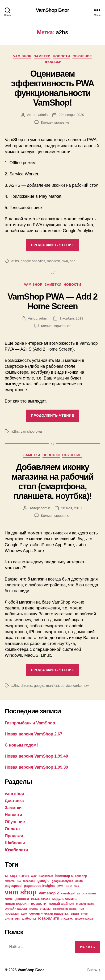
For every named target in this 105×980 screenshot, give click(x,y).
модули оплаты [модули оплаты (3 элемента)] (41, 899)
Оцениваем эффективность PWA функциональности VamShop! (53, 88)
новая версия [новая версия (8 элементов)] (17, 903)
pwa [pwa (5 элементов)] (60, 886)
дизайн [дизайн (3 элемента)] (9, 899)
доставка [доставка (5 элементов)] (22, 899)
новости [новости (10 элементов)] (39, 903)
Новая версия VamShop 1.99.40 (36, 756)
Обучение (82, 56)
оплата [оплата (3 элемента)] (33, 909)
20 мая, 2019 (71, 508)
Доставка (14, 801)
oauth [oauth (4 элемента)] (79, 881)
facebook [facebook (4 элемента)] (29, 881)
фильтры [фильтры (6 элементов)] (12, 918)
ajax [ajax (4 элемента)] (34, 876)
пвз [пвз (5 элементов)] (81, 909)
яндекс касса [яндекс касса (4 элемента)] (84, 919)
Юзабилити (16, 850)
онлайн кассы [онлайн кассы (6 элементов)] (16, 909)
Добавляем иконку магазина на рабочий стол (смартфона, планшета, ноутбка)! (52, 482)
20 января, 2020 (71, 115)
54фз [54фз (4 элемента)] (14, 876)
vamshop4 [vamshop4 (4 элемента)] (68, 893)
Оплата (12, 829)
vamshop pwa (31, 431)
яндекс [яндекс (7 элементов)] (67, 918)
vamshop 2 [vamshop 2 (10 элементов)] (49, 893)
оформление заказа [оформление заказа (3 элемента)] (65, 909)
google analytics (33, 261)
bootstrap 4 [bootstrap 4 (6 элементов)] (64, 876)
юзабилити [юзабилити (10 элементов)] (49, 918)
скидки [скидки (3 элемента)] (75, 914)
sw (87, 686)
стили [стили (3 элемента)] (85, 914)
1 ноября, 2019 (71, 318)
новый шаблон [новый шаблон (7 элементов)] (61, 904)
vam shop (22, 56)
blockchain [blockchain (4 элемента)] (46, 876)
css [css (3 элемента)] (19, 881)
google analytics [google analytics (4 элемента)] (63, 881)
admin (43, 115)
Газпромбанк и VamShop (30, 723)
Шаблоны (15, 843)
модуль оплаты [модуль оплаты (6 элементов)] (65, 899)
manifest (53, 261)
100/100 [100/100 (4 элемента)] (24, 876)
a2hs (15, 261)
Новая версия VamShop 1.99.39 (36, 767)
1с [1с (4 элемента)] (6, 876)
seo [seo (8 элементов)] (69, 886)
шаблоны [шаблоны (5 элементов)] (29, 919)
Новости (62, 56)
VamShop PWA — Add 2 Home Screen (52, 301)
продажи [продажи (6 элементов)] (12, 913)
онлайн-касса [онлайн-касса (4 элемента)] (85, 904)
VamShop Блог (52, 10)
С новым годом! (21, 745)
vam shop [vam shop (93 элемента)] (21, 892)
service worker (72, 686)
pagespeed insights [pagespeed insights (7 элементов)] (40, 886)
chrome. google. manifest (40, 686)
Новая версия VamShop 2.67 (34, 734)
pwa (65, 261)
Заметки (42, 56)
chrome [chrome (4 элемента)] (10, 881)
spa (73, 261)
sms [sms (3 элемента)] (76, 886)
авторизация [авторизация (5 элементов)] (86, 893)
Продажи (52, 62)
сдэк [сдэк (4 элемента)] (24, 914)
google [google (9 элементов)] (44, 881)
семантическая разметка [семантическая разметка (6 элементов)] (49, 913)
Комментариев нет (56, 122)
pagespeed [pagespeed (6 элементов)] (13, 886)
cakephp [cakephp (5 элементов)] (81, 876)
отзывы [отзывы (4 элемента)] (45, 909)
